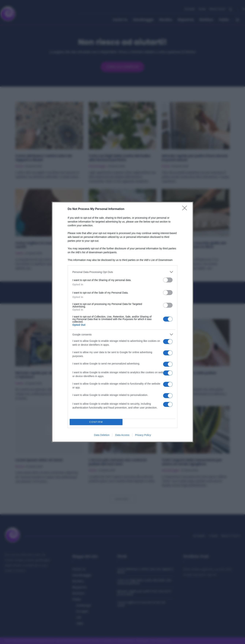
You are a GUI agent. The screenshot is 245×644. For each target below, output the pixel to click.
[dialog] (122, 322)
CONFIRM (96, 422)
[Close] (186, 209)
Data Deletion (102, 435)
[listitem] (122, 272)
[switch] (168, 280)
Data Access (122, 435)
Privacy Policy (143, 435)
